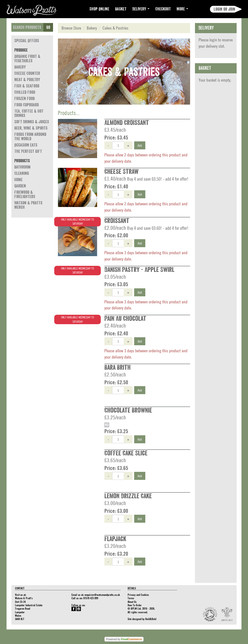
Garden (20, 186)
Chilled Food (25, 92)
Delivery (141, 9)
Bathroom (22, 167)
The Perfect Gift (28, 151)
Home (18, 180)
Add (140, 145)
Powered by (124, 639)
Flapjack (115, 539)
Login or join (224, 9)
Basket (121, 9)
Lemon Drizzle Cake (128, 496)
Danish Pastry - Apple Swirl (139, 270)
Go (48, 27)
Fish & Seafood (27, 86)
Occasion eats (26, 145)
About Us (132, 602)
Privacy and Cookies (138, 595)
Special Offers (27, 41)
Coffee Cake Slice (126, 453)
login (213, 40)
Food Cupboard (27, 105)
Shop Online (99, 9)
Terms (131, 598)
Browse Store (71, 28)
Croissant (117, 221)
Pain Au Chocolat (125, 319)
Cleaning (22, 173)
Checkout (163, 9)
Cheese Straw (121, 172)
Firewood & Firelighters (25, 194)
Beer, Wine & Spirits (31, 128)
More (182, 9)
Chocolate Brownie (128, 410)
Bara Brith (117, 368)
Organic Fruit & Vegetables (27, 59)
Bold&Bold (151, 619)
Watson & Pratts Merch (28, 205)
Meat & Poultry (27, 80)
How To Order (135, 605)
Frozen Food (24, 99)
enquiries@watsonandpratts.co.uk (102, 595)
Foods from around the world (30, 137)
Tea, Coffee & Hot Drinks (29, 113)
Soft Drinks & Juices (32, 122)
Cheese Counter (27, 73)
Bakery (20, 67)
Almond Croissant (127, 123)
